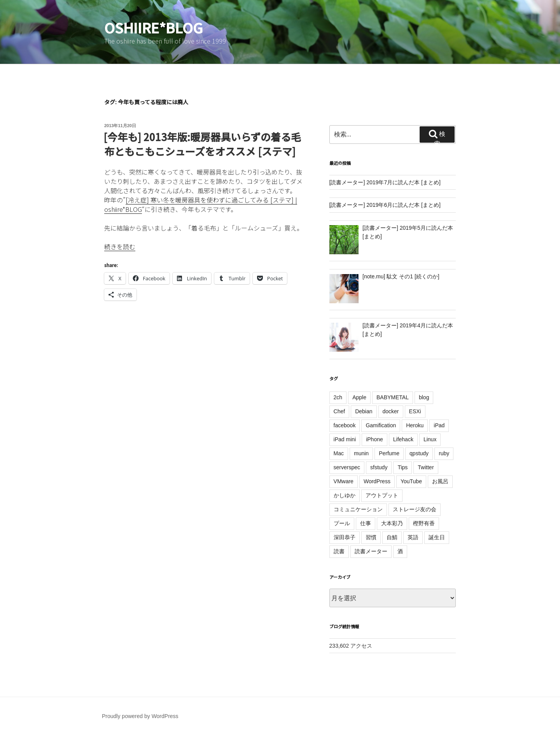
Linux (430, 439)
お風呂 (440, 481)
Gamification (381, 425)
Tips (402, 467)
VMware (344, 481)
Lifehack (403, 439)
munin (361, 453)
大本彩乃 (392, 523)
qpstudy (419, 453)
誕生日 (437, 537)
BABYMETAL (393, 397)
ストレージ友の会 (415, 509)
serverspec (347, 467)
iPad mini (345, 439)
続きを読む (120, 246)
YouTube (411, 481)
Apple (359, 397)
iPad (439, 425)
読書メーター (371, 551)
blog (424, 397)
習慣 (371, 537)
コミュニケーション (358, 509)
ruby (444, 453)
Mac (339, 453)
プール (342, 523)
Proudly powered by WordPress (140, 716)
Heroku (415, 425)
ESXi (415, 411)
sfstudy (379, 467)
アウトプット (382, 495)
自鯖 (392, 537)
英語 (413, 537)
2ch (338, 397)
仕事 (366, 523)
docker (391, 411)
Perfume (389, 453)
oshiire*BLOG (154, 27)
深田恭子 (345, 537)
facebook (345, 425)
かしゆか (345, 495)
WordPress (377, 481)
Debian (364, 411)
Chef (339, 411)
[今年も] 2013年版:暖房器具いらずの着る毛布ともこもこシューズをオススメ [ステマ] (202, 144)
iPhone (374, 439)
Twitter (426, 467)
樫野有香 (424, 523)
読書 (339, 551)
